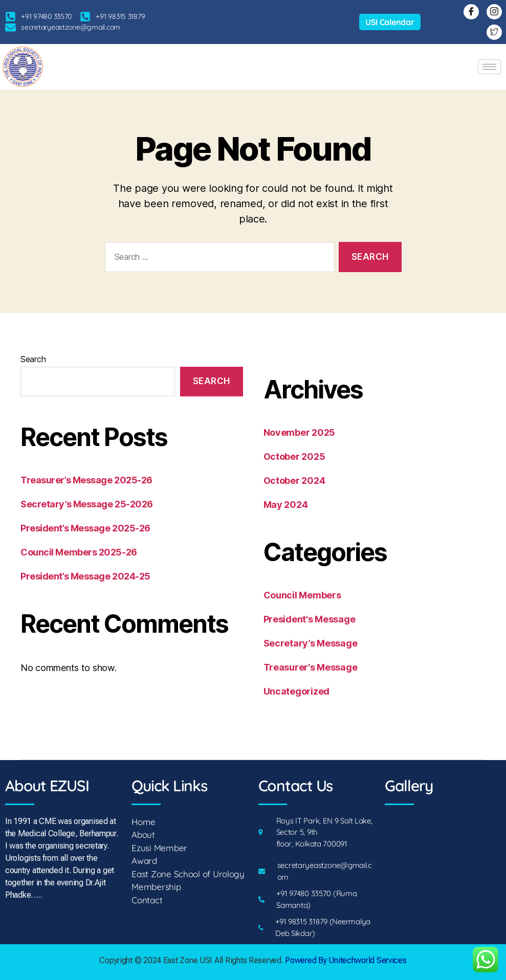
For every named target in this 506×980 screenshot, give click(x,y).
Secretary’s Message (311, 643)
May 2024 (286, 505)
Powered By (306, 960)
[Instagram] (494, 12)
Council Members (302, 595)
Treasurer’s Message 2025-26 (86, 480)
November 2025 (300, 432)
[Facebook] (471, 12)
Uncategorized (297, 691)
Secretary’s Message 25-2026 (87, 504)
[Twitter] (494, 32)
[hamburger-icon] (489, 67)
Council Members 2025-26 (79, 552)
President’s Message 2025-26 (85, 528)
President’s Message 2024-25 (85, 576)
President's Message (310, 619)
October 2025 (294, 456)
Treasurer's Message (311, 667)
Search (33, 359)
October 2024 (294, 481)
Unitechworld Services (367, 960)
